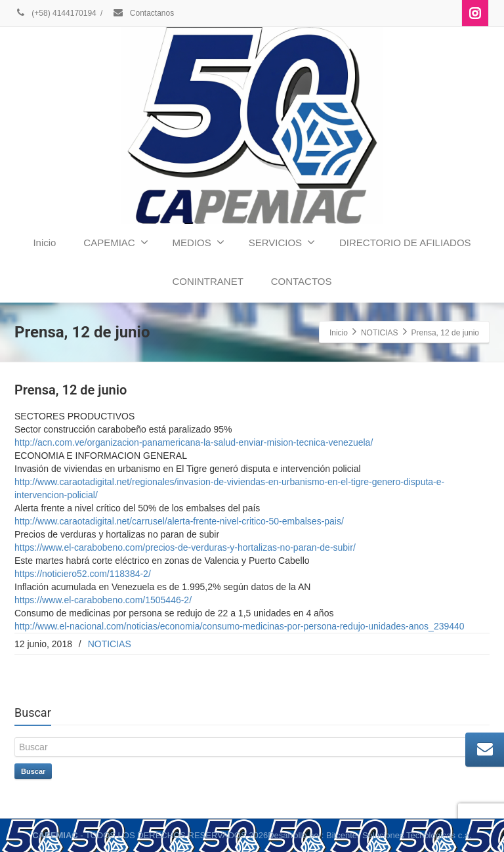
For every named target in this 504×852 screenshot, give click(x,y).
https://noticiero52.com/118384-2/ (83, 574)
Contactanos (143, 13)
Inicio (44, 243)
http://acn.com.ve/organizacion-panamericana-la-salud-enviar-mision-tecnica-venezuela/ (194, 442)
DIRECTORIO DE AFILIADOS (405, 243)
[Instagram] (475, 13)
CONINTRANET (207, 281)
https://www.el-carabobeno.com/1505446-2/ (103, 600)
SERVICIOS (282, 242)
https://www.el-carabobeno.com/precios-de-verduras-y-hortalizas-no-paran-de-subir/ (185, 547)
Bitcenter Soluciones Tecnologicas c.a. (399, 835)
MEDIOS (199, 242)
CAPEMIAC (115, 242)
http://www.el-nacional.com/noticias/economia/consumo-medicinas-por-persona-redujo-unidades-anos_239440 (240, 626)
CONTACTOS (302, 281)
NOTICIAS (110, 644)
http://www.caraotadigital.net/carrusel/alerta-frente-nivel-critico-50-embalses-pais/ (179, 521)
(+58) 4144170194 (55, 13)
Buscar (33, 771)
